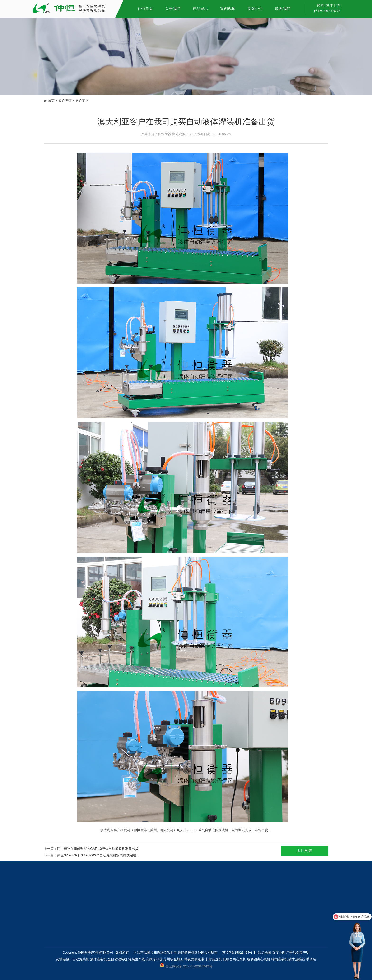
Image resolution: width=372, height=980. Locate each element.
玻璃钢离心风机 (259, 959)
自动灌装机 (81, 959)
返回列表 (305, 851)
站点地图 (265, 953)
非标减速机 (214, 959)
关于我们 (173, 9)
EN (338, 5)
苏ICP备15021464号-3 (239, 953)
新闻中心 (255, 9)
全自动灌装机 (117, 959)
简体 (320, 5)
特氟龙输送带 (194, 959)
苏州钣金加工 (173, 959)
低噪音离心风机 (234, 959)
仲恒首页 (145, 9)
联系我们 (283, 9)
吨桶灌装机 (279, 959)
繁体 (330, 5)
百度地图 (279, 953)
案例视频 (228, 9)
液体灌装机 (98, 959)
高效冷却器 (154, 959)
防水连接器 (297, 959)
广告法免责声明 (298, 953)
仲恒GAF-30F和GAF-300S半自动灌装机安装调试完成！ (98, 855)
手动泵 (311, 959)
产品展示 (200, 9)
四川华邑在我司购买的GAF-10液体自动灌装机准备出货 (98, 849)
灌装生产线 (137, 959)
